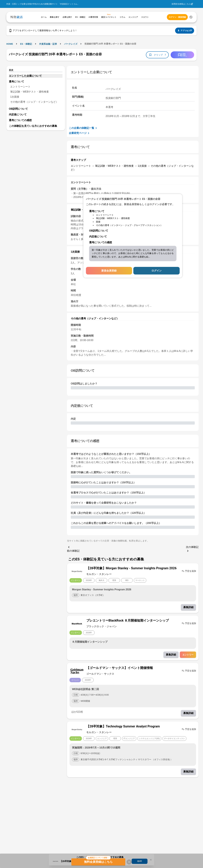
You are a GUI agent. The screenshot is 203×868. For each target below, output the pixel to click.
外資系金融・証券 (48, 44)
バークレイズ (71, 44)
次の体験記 (192, 549)
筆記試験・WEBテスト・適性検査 (29, 92)
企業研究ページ (80, 133)
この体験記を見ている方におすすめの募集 (33, 126)
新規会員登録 (109, 271)
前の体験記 (73, 549)
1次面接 (15, 97)
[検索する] (191, 17)
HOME (10, 44)
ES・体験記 (26, 44)
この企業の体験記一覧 (83, 128)
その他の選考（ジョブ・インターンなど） (34, 102)
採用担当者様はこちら (181, 4)
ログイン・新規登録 (177, 17)
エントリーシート (20, 87)
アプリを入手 (185, 31)
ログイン (157, 271)
